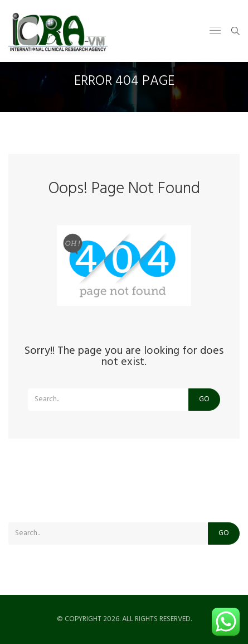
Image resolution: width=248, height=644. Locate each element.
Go (204, 399)
